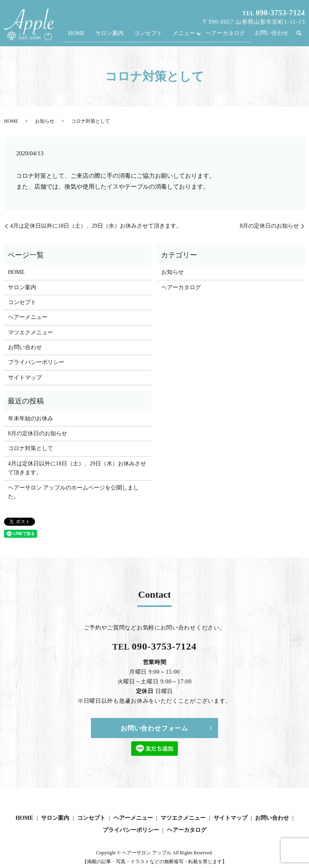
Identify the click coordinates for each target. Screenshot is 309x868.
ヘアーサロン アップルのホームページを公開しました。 (74, 492)
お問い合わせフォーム (154, 728)
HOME (83, 36)
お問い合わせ (272, 36)
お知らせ (45, 121)
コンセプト (152, 36)
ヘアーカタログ (226, 36)
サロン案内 (114, 36)
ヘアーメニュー (28, 317)
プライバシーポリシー (36, 362)
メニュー (186, 36)
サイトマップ (25, 377)
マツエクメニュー (31, 332)
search (303, 36)
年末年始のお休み (31, 419)
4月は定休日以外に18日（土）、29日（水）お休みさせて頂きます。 (96, 226)
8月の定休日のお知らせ (269, 226)
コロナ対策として (31, 448)
